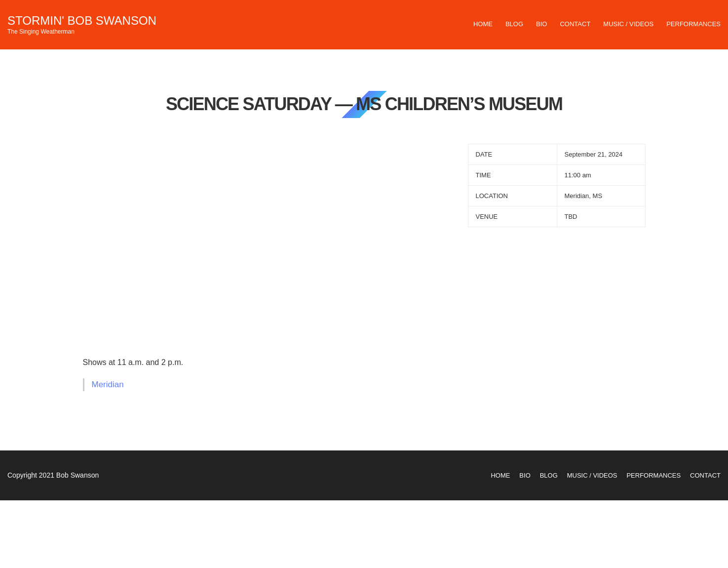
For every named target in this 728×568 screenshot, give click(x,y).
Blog (514, 24)
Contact (575, 24)
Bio (541, 24)
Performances (693, 24)
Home (483, 24)
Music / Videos (628, 24)
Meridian (108, 385)
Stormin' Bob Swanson (82, 20)
